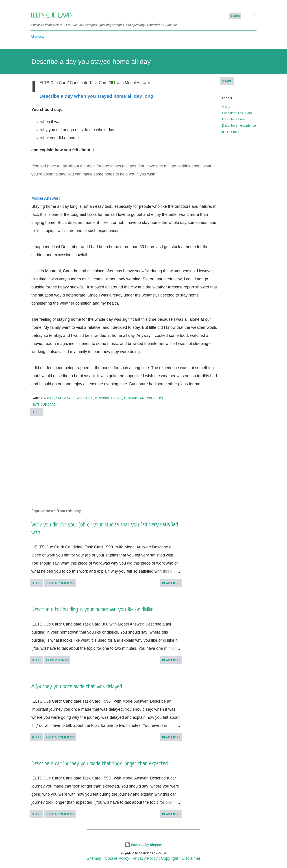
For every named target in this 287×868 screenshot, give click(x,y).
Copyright (170, 858)
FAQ (155, 36)
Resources (203, 36)
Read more (171, 583)
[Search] (235, 16)
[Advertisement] (107, 452)
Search (176, 36)
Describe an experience (239, 125)
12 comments (57, 660)
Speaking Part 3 (87, 36)
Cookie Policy (117, 858)
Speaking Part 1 (46, 36)
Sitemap (94, 858)
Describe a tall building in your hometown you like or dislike (92, 610)
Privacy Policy (145, 858)
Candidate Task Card (237, 113)
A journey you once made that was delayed (77, 687)
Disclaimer (191, 858)
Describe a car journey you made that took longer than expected (100, 764)
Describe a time (233, 119)
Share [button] (227, 81)
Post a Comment (60, 583)
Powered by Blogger (143, 845)
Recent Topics (127, 36)
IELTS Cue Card (51, 16)
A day (226, 107)
